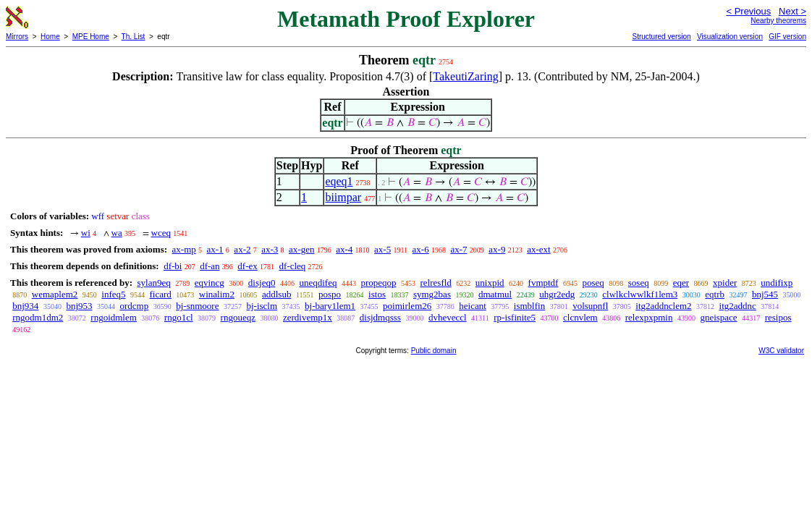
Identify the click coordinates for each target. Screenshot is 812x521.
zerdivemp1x (308, 317)
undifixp (777, 283)
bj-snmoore (197, 306)
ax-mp (184, 249)
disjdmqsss (380, 317)
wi (86, 233)
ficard (161, 294)
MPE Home (91, 37)
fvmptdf (544, 283)
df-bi (173, 266)
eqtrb (715, 294)
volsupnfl (590, 306)
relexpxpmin (649, 317)
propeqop (378, 283)
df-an (210, 266)
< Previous (748, 11)
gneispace (718, 317)
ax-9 (497, 249)
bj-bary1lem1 (330, 306)
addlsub (276, 294)
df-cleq (293, 266)
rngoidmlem (114, 317)
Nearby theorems (778, 21)
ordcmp (135, 306)
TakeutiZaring (465, 76)
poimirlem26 (407, 306)
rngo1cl (179, 317)
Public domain (434, 351)
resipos (778, 317)
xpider (725, 283)
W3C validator (781, 351)
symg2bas (432, 294)
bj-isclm (262, 306)
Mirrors (17, 37)
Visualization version (730, 37)
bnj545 (765, 294)
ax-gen (301, 249)
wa (117, 233)
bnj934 (25, 306)
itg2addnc (738, 306)
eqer (681, 283)
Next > (792, 11)
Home (50, 37)
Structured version (661, 37)
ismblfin (529, 306)
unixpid (490, 283)
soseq (639, 283)
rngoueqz (238, 317)
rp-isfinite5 (515, 317)
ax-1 (215, 249)
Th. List (134, 37)
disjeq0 (262, 283)
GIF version (787, 37)
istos (377, 294)
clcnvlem (580, 317)
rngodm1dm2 (38, 317)
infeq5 (113, 294)
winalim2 (217, 294)
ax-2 (242, 249)
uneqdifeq (318, 283)
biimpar (343, 197)
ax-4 (344, 249)
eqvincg (210, 283)
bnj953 (79, 306)
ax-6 (421, 249)
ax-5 (382, 249)
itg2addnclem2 (663, 306)
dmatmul (495, 294)
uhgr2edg (557, 294)
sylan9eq (153, 283)
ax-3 (270, 249)
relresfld (436, 283)
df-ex (247, 266)
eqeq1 (339, 181)
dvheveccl (448, 317)
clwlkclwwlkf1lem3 (640, 294)
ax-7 (458, 249)
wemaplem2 (55, 294)
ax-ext (538, 249)
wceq (161, 233)
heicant (473, 306)
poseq (593, 283)
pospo (330, 294)
